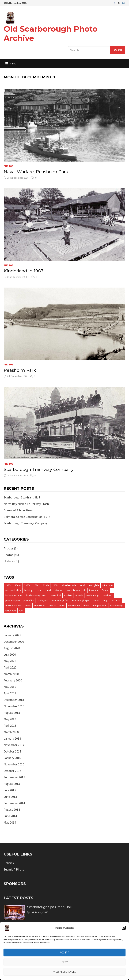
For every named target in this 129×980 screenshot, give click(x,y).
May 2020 (10, 661)
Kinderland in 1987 (24, 271)
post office (29, 601)
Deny (65, 962)
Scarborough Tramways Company (26, 523)
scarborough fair (60, 601)
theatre (52, 606)
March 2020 (11, 674)
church (48, 590)
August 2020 (12, 648)
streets (28, 606)
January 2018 (12, 738)
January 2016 (12, 758)
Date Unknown (73, 590)
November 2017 (14, 745)
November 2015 (14, 764)
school (96, 601)
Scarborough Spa (80, 601)
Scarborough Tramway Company (39, 469)
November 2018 (14, 706)
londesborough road (36, 595)
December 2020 (14, 642)
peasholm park (13, 601)
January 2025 (12, 635)
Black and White (13, 590)
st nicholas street (13, 606)
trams (86, 606)
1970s (27, 585)
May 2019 (10, 687)
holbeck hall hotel (14, 595)
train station (74, 606)
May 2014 (10, 822)
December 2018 (14, 700)
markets (68, 595)
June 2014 (10, 816)
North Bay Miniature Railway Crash (26, 504)
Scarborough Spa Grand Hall (22, 497)
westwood (11, 611)
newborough (93, 595)
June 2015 (10, 797)
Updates (9, 561)
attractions (107, 585)
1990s (46, 585)
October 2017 (12, 751)
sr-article (116, 601)
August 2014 (12, 810)
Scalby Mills (43, 601)
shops (106, 601)
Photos (8, 166)
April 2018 (10, 726)
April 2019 (10, 693)
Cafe (39, 590)
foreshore (94, 590)
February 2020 (13, 680)
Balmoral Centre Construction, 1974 (27, 517)
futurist (105, 590)
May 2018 (10, 719)
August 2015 (12, 784)
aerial (82, 585)
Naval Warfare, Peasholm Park (36, 172)
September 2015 (14, 777)
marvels (79, 595)
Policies (9, 863)
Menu (11, 63)
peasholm (107, 595)
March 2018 (11, 732)
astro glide (94, 585)
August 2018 (12, 713)
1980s (37, 585)
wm (21, 611)
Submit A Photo (14, 869)
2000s (55, 585)
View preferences (65, 972)
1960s (18, 585)
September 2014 (14, 803)
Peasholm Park (20, 370)
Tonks (62, 606)
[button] (124, 928)
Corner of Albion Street (19, 510)
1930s (8, 585)
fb (85, 590)
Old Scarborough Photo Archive (51, 33)
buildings (29, 590)
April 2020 (10, 667)
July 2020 (10, 654)
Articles (9, 548)
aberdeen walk (69, 585)
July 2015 (10, 790)
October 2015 (12, 771)
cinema (59, 590)
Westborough (117, 606)
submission (40, 606)
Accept (64, 953)
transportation (100, 606)
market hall (55, 595)
